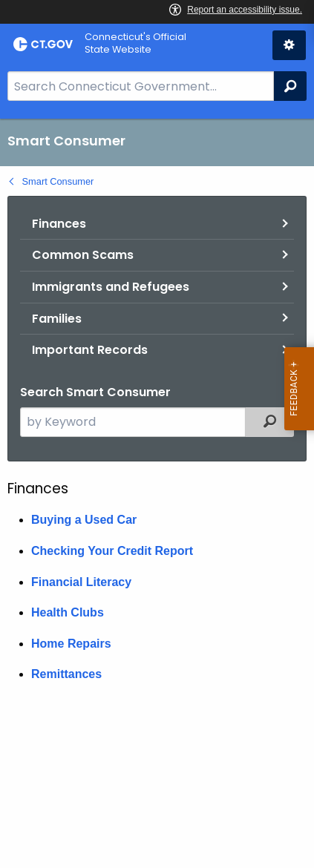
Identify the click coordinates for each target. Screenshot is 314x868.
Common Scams (83, 255)
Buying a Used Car (84, 520)
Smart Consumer (58, 181)
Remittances (66, 674)
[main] (157, 493)
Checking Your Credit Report (112, 551)
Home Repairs (71, 644)
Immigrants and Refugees (111, 287)
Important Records (90, 350)
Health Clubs (68, 612)
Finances (59, 224)
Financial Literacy (81, 582)
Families (57, 319)
